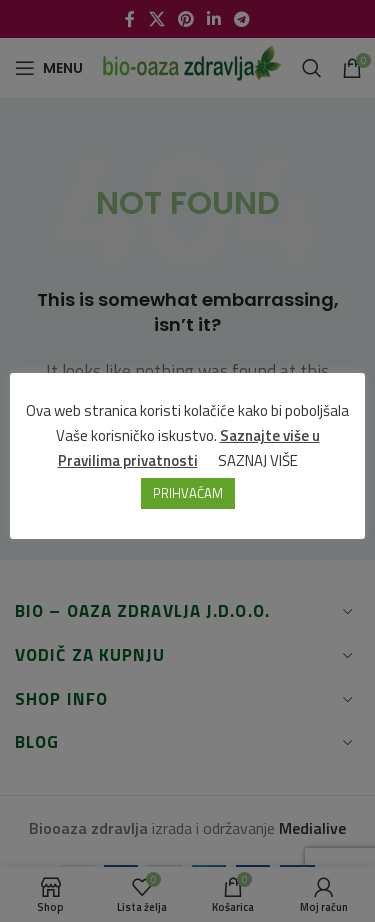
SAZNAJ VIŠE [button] (258, 460)
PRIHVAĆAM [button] (188, 493)
